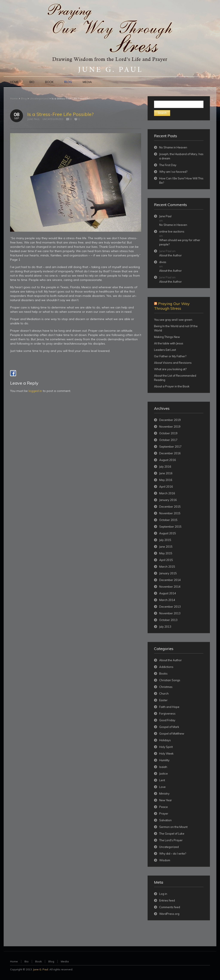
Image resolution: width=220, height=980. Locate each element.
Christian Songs (170, 680)
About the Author (170, 255)
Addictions (166, 667)
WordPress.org (169, 914)
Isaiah (163, 767)
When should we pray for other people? (180, 242)
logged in (35, 391)
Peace (163, 807)
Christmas (166, 687)
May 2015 (166, 553)
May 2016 (166, 480)
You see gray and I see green (173, 320)
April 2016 (166, 487)
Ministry (164, 794)
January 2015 (168, 573)
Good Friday (167, 720)
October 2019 (168, 433)
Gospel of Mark (169, 727)
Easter (163, 700)
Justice (163, 774)
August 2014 (168, 593)
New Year (166, 800)
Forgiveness (167, 713)
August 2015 (168, 533)
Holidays (165, 740)
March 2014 (167, 600)
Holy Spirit (166, 747)
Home (14, 98)
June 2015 (166, 547)
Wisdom (165, 860)
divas (163, 262)
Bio (27, 961)
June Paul (34, 119)
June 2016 (166, 473)
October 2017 (168, 440)
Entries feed (167, 900)
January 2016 (168, 500)
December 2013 (170, 607)
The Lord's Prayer (171, 840)
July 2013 (165, 627)
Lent (162, 780)
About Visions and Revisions (173, 363)
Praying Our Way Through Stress (172, 306)
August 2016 (168, 460)
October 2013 (168, 620)
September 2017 (170, 447)
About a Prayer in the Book (172, 386)
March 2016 (167, 493)
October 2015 (168, 520)
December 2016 (170, 453)
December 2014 (170, 580)
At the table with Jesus (169, 343)
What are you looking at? (170, 369)
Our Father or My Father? (170, 356)
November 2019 (170, 427)
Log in (163, 894)
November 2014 (170, 587)
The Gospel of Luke (172, 834)
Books (163, 673)
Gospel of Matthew (172, 733)
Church (164, 693)
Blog (24, 98)
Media (65, 961)
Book (38, 961)
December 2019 (170, 420)
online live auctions (172, 231)
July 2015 (165, 540)
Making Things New (167, 337)
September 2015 (170, 527)
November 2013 (170, 613)
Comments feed (170, 907)
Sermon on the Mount (173, 827)
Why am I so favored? (173, 172)
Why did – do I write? (173, 854)
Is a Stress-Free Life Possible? (60, 114)
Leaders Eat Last (165, 350)
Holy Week (166, 753)
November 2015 (170, 513)
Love (162, 787)
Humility (164, 760)
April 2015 (166, 560)
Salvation (165, 820)
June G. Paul (41, 969)
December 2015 (170, 507)
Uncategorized (39, 98)
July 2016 (165, 467)
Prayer (164, 814)
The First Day (168, 165)
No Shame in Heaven (173, 147)
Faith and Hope (169, 707)
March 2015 (167, 567)
